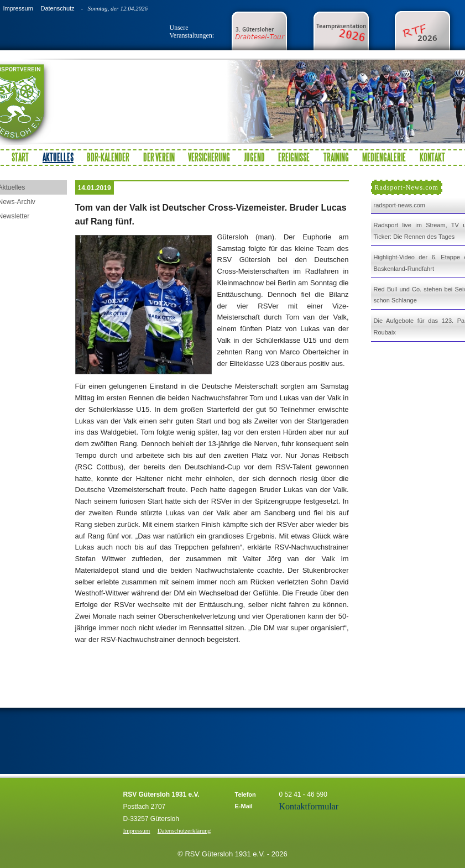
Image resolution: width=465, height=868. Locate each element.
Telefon (245, 794)
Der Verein (159, 157)
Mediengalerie (384, 157)
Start (20, 157)
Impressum (18, 8)
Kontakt (432, 157)
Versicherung (209, 157)
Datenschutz (57, 8)
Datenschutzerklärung (184, 830)
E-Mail (244, 806)
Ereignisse (294, 157)
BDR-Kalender (108, 157)
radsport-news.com (400, 205)
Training (336, 157)
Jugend (254, 157)
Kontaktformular (309, 806)
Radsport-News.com (407, 187)
